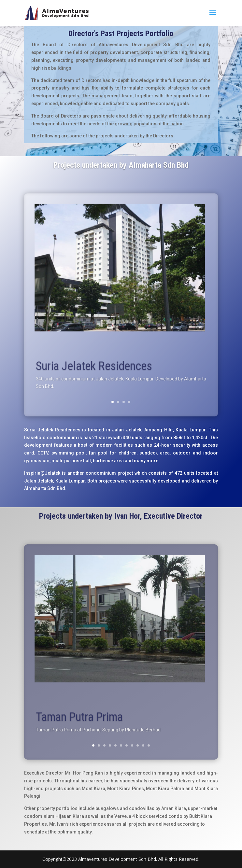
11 (149, 745)
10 (143, 745)
